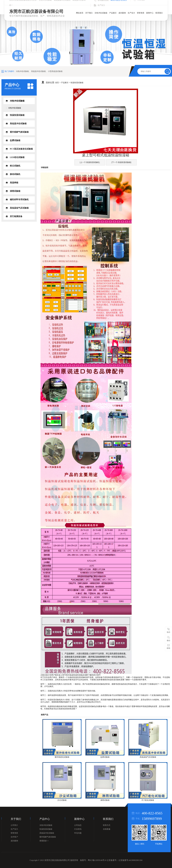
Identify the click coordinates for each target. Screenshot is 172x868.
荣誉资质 (141, 13)
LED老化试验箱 (17, 157)
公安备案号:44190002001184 (130, 860)
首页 (57, 83)
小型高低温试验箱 (55, 71)
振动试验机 (15, 174)
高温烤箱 (14, 183)
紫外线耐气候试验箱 (19, 132)
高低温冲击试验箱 (38, 71)
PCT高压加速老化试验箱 (21, 149)
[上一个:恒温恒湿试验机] (90, 162)
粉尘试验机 (15, 166)
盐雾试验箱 (15, 140)
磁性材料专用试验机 (19, 199)
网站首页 (80, 13)
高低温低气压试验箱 (19, 208)
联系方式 (107, 825)
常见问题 (78, 833)
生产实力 (131, 13)
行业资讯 (78, 829)
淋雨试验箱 (15, 191)
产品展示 (113, 13)
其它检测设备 (16, 216)
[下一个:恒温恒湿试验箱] (121, 162)
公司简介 (14, 825)
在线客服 (107, 829)
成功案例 (122, 13)
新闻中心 (150, 13)
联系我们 (159, 13)
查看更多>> (44, 841)
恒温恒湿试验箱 (17, 115)
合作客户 (14, 837)
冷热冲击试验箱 (101, 13)
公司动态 (78, 825)
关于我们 (89, 13)
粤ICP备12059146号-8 (97, 860)
